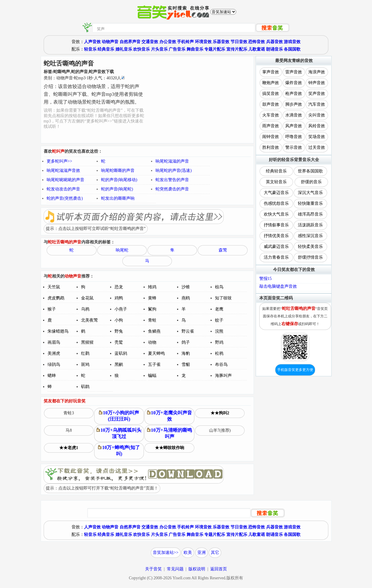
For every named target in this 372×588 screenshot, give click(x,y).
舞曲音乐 (195, 49)
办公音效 (168, 42)
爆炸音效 (294, 83)
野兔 (119, 331)
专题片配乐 (215, 49)
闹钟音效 (271, 137)
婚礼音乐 (124, 49)
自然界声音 (130, 42)
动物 (152, 342)
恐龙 (119, 287)
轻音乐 (90, 49)
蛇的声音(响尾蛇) (117, 189)
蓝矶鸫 (121, 353)
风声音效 (294, 126)
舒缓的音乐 (311, 182)
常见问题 (175, 569)
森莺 (223, 250)
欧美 (188, 553)
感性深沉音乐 (310, 236)
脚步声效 (294, 104)
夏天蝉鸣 (156, 353)
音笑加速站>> (166, 553)
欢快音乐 (141, 49)
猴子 (52, 309)
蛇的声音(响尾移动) (119, 180)
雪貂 (186, 365)
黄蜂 (152, 298)
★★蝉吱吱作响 (170, 448)
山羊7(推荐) (220, 430)
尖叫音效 (317, 115)
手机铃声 (185, 42)
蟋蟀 (52, 376)
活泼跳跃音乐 (310, 225)
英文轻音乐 (276, 182)
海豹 (186, 353)
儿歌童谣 (257, 49)
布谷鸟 (221, 365)
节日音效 (239, 42)
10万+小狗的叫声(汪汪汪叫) (119, 416)
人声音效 (92, 42)
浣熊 (219, 331)
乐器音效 (221, 42)
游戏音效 (292, 42)
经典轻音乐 (276, 171)
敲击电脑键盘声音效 (278, 286)
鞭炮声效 (271, 83)
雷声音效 (294, 72)
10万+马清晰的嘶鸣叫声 (170, 433)
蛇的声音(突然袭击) (65, 198)
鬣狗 (152, 309)
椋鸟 (219, 287)
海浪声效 (317, 72)
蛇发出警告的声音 (172, 180)
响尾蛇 (122, 250)
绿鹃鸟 (54, 365)
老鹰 (219, 309)
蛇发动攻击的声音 (63, 189)
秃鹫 (119, 342)
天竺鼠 (54, 287)
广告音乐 (177, 49)
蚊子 (219, 320)
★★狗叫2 (220, 413)
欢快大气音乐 (276, 214)
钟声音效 (317, 83)
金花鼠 (87, 298)
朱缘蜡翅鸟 (58, 331)
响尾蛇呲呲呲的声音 (65, 180)
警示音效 (294, 147)
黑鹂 (119, 365)
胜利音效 (271, 147)
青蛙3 (69, 413)
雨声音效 (271, 126)
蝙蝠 (152, 376)
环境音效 (203, 42)
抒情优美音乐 (276, 236)
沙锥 (186, 287)
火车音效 (271, 115)
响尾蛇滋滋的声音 (172, 161)
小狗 (119, 320)
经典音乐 (106, 49)
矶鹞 (85, 387)
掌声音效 (271, 72)
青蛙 (152, 320)
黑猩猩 (87, 342)
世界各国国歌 (310, 171)
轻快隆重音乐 (310, 203)
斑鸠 (85, 365)
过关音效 (317, 147)
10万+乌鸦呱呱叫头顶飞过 (119, 433)
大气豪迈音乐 (276, 193)
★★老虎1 (69, 448)
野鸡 (219, 342)
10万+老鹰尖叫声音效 (170, 416)
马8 (69, 430)
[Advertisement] (199, 100)
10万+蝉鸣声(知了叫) (119, 451)
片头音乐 (159, 49)
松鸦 (219, 353)
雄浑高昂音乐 (310, 214)
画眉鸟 (54, 342)
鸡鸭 (119, 298)
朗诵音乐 (275, 49)
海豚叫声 (223, 376)
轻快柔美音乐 (310, 247)
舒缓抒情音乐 (310, 257)
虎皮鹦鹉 (56, 298)
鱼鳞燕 (154, 331)
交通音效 (150, 42)
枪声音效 (294, 94)
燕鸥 (186, 298)
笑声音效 (317, 94)
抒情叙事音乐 (276, 225)
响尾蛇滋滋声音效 (63, 171)
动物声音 (110, 42)
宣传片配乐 (237, 49)
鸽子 (186, 342)
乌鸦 (85, 309)
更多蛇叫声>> (60, 161)
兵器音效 (275, 42)
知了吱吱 (223, 298)
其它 (215, 553)
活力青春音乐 (276, 257)
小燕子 (121, 309)
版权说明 (197, 569)
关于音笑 (153, 569)
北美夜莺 (89, 320)
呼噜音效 (294, 137)
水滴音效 (294, 115)
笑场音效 (317, 137)
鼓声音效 (271, 104)
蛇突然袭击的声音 (172, 189)
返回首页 (219, 569)
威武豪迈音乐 (276, 247)
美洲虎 (54, 353)
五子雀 (154, 365)
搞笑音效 (271, 94)
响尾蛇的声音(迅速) (174, 171)
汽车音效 (317, 104)
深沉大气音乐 (310, 193)
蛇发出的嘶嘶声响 (118, 198)
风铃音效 (317, 126)
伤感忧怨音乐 (276, 203)
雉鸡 (152, 287)
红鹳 (85, 353)
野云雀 (188, 331)
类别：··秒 (84, 78)
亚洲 (202, 553)
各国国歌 (292, 49)
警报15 (266, 279)
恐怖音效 (257, 42)
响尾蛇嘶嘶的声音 (118, 171)
